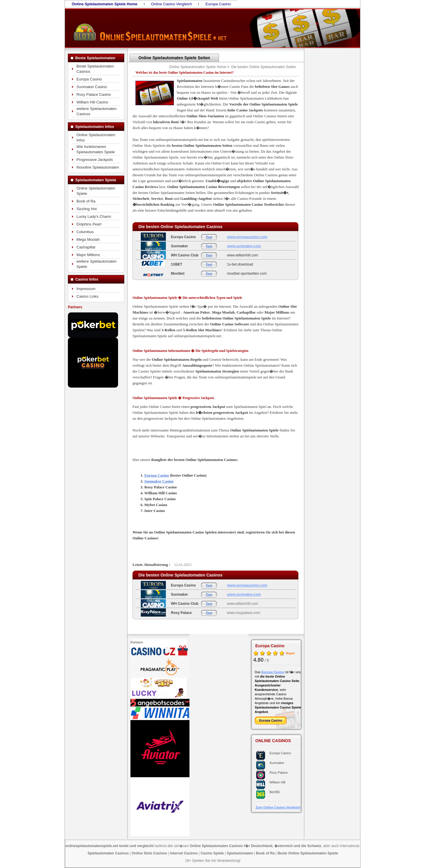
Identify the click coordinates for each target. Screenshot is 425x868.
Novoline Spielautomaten (98, 167)
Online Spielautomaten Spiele (96, 191)
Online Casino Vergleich (172, 4)
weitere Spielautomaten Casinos (97, 111)
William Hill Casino (92, 102)
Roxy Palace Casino (94, 94)
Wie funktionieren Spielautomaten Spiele (96, 149)
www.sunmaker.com (244, 246)
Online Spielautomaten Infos (96, 137)
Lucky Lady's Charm (94, 216)
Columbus (85, 232)
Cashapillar (86, 247)
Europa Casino (218, 4)
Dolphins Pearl (89, 224)
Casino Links (87, 296)
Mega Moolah (88, 239)
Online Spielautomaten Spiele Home (198, 67)
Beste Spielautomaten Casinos (95, 69)
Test (209, 237)
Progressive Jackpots (95, 160)
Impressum (86, 289)
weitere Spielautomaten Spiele (97, 264)
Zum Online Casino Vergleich (278, 807)
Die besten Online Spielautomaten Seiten (264, 67)
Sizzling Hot (87, 209)
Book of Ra (86, 201)
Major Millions (88, 255)
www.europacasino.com (247, 237)
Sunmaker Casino (92, 87)
